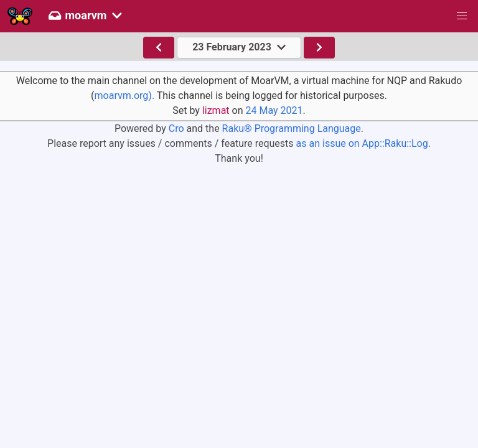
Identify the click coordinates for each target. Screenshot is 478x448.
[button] (462, 16)
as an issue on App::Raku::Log (362, 143)
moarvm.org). (125, 96)
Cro (176, 128)
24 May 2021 (274, 110)
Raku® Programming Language (292, 128)
